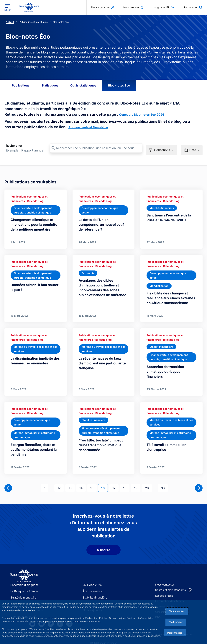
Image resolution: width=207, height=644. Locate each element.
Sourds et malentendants (170, 584)
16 (104, 482)
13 (72, 482)
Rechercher (14, 146)
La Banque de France (23, 585)
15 (93, 482)
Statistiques (50, 85)
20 (148, 482)
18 (126, 482)
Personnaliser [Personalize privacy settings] (175, 633)
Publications (21, 85)
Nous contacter (165, 579)
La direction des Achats (170, 595)
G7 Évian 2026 (92, 579)
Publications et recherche (26, 598)
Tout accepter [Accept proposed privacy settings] (177, 611)
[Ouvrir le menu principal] (8, 7)
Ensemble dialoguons (23, 579)
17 (115, 482)
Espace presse (164, 590)
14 (82, 482)
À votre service (92, 585)
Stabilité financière (94, 592)
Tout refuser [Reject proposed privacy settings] (176, 622)
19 (137, 482)
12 (61, 482)
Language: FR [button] (164, 7)
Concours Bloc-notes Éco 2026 (142, 115)
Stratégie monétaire (22, 592)
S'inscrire (103, 544)
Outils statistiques (83, 85)
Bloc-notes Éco (119, 85)
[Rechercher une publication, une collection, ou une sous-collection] (96, 148)
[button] (161, 148)
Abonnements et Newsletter (88, 127)
